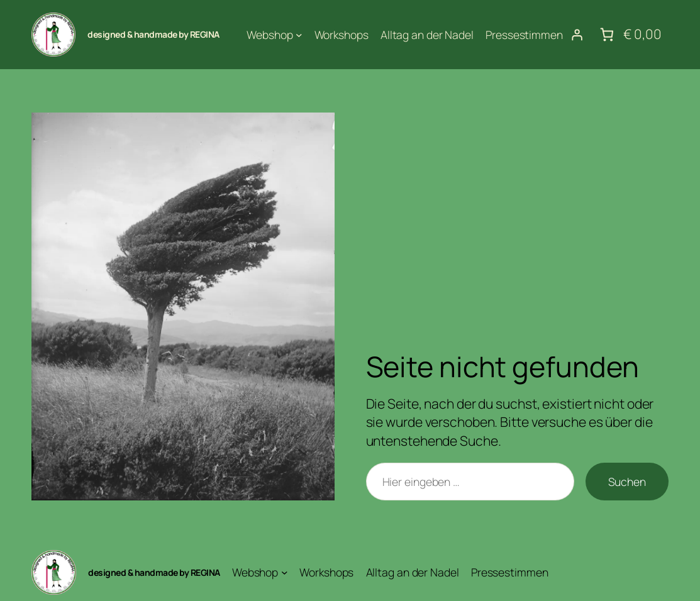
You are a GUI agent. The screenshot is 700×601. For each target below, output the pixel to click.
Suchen (627, 482)
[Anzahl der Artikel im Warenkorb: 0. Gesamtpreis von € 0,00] (630, 35)
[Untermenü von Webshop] (299, 35)
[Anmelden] (577, 35)
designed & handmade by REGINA (153, 34)
